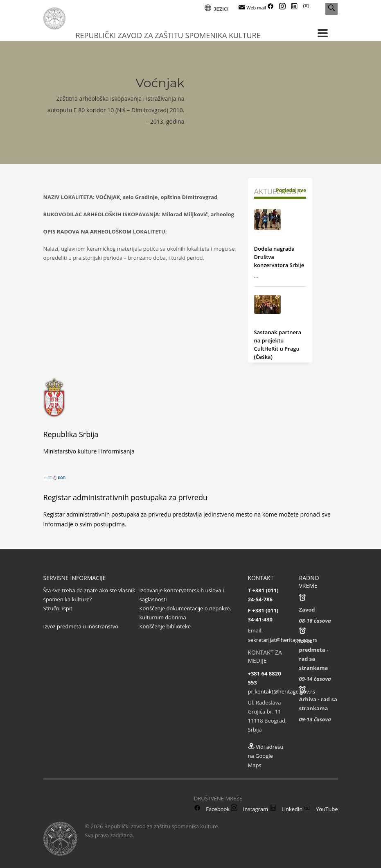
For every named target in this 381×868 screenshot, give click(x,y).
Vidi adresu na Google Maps (266, 756)
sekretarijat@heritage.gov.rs (283, 640)
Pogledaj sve (291, 190)
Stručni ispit (58, 608)
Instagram (249, 809)
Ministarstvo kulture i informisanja (89, 451)
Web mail (252, 8)
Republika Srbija (71, 434)
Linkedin (286, 809)
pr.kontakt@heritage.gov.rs (282, 691)
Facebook (212, 809)
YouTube (321, 809)
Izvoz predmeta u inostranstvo (81, 626)
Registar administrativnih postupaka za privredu (126, 497)
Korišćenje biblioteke (165, 626)
